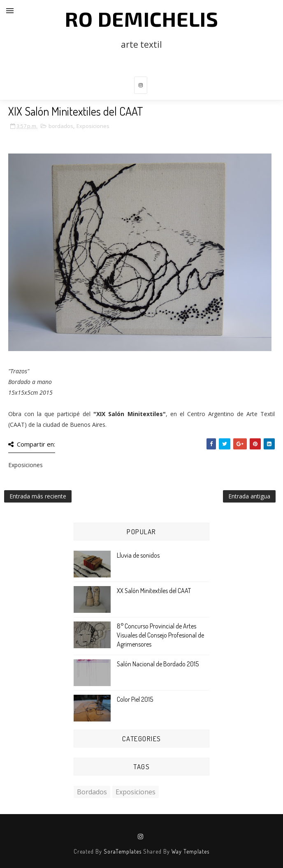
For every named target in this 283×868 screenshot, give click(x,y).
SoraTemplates (123, 851)
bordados (61, 126)
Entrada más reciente (38, 496)
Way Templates (190, 851)
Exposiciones (93, 126)
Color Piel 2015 (135, 699)
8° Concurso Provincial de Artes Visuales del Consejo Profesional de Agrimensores (160, 635)
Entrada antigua (249, 496)
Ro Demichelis (142, 19)
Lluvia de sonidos (138, 555)
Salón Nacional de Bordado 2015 (158, 664)
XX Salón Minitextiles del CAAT (154, 591)
